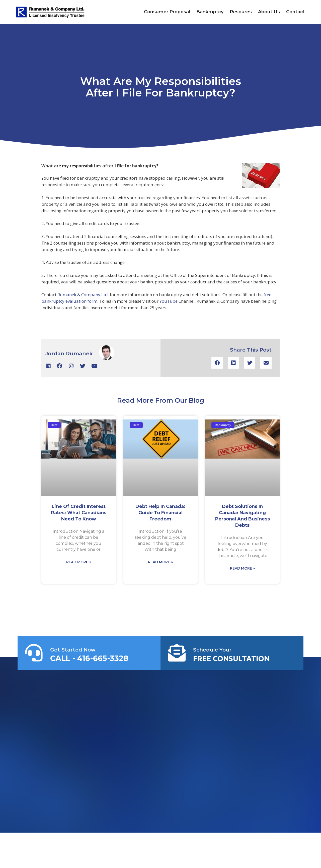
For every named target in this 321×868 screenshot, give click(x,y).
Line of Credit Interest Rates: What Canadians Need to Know (79, 513)
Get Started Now (73, 650)
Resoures (241, 12)
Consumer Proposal (167, 12)
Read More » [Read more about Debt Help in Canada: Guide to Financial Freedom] (160, 562)
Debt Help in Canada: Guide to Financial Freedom (160, 513)
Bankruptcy (210, 12)
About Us (269, 12)
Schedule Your (212, 650)
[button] (217, 363)
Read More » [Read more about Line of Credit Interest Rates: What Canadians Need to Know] (79, 562)
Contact (296, 12)
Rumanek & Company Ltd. (84, 295)
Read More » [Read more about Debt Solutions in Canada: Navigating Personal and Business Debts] (242, 568)
